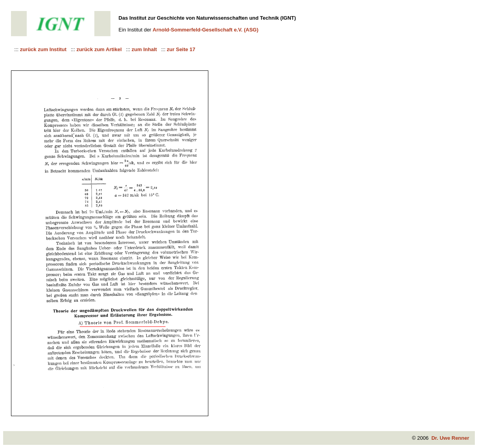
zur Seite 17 (181, 49)
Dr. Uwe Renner (450, 438)
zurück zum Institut (44, 49)
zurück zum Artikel (100, 49)
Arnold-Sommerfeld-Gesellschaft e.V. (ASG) (205, 30)
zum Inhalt (145, 49)
